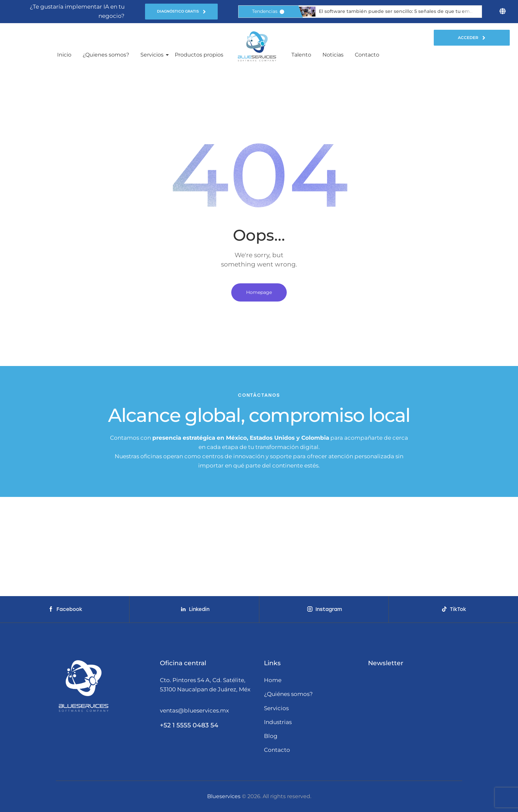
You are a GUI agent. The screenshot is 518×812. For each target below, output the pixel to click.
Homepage (259, 292)
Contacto (367, 55)
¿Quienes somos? (106, 55)
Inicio (64, 55)
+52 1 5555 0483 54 (189, 725)
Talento (301, 55)
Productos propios (199, 55)
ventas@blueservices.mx (194, 710)
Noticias (333, 55)
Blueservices (224, 796)
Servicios (153, 55)
